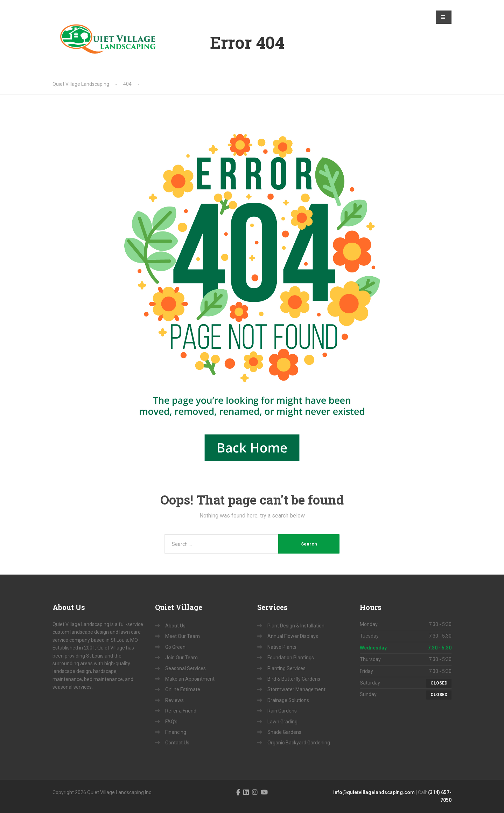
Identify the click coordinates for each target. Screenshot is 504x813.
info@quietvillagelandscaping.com (374, 792)
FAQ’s (171, 722)
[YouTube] (264, 792)
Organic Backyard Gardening (299, 743)
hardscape (105, 671)
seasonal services (72, 687)
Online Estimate (183, 689)
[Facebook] (238, 792)
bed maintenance (103, 679)
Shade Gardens (284, 732)
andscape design (90, 632)
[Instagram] (255, 792)
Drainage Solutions (288, 700)
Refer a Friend (181, 711)
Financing (176, 732)
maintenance (67, 679)
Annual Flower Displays (293, 636)
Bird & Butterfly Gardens (294, 679)
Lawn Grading (282, 722)
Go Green (175, 647)
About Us (175, 626)
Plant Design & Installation (296, 626)
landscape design (72, 671)
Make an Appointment (190, 679)
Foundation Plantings (291, 658)
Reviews (174, 700)
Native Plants (282, 647)
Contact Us (177, 743)
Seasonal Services (185, 668)
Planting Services (286, 668)
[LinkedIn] (246, 792)
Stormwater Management (296, 689)
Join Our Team (181, 658)
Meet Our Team (183, 636)
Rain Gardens (282, 711)
